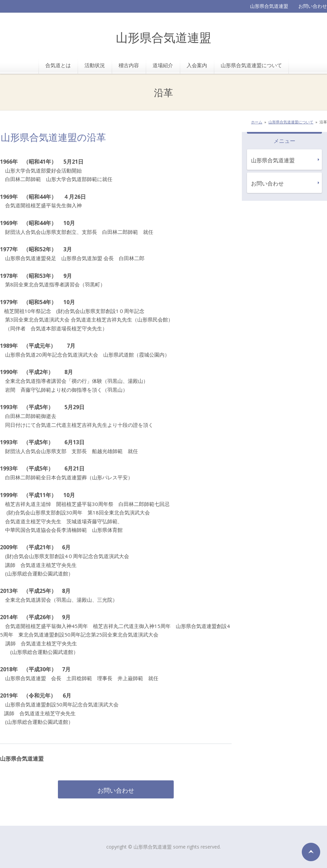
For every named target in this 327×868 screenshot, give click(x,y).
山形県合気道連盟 (163, 38)
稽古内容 (129, 65)
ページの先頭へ (311, 852)
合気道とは (58, 65)
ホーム (257, 122)
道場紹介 (163, 65)
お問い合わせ (313, 6)
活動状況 (95, 65)
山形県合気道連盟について (251, 65)
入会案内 (197, 65)
